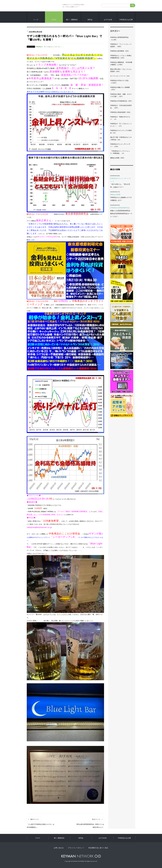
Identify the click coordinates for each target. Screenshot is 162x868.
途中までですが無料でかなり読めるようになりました (50, 92)
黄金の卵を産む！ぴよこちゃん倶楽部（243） (121, 70)
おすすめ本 (108, 20)
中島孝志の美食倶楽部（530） (121, 112)
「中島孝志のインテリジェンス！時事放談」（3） (120, 152)
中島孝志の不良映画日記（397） (122, 101)
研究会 (90, 20)
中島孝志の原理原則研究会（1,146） (119, 39)
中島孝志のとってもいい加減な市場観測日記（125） (121, 57)
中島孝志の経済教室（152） (120, 51)
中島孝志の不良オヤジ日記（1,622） (119, 82)
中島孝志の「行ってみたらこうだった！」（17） (121, 125)
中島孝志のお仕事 (126, 20)
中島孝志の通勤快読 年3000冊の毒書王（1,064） (121, 64)
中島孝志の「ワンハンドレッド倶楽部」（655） (121, 45)
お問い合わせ (59, 848)
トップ (36, 20)
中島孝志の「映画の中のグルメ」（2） (120, 118)
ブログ (54, 20)
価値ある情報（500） (118, 158)
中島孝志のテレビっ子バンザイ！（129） (120, 145)
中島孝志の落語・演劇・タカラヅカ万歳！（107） (121, 95)
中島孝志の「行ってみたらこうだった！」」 (50, 47)
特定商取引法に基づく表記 (98, 848)
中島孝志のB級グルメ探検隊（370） (120, 89)
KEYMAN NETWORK (81, 856)
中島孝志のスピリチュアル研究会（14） (121, 132)
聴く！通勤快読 (72, 20)
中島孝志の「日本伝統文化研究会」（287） (121, 107)
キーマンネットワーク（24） (120, 76)
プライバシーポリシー (76, 848)
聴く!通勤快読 (59, 838)
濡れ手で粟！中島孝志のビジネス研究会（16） (121, 138)
